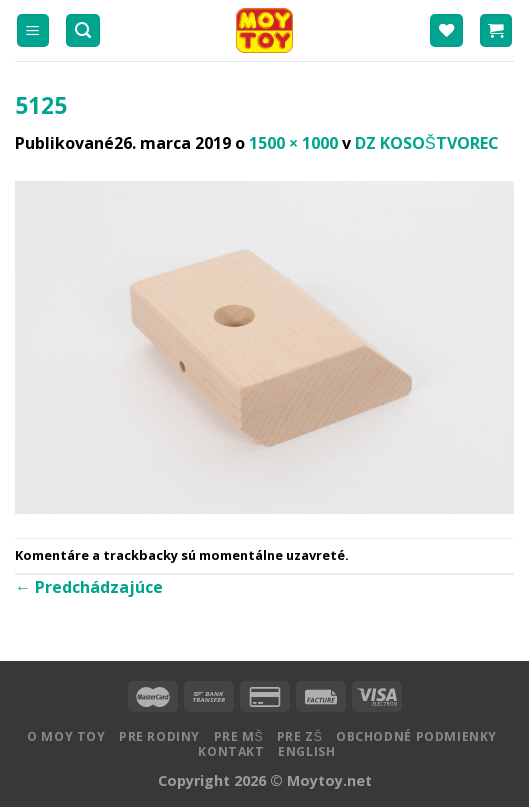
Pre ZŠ (300, 736)
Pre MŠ (239, 736)
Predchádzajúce (89, 587)
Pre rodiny (159, 736)
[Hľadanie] (83, 30)
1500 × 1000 (293, 143)
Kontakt (231, 751)
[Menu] (33, 30)
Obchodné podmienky (416, 736)
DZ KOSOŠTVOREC (427, 143)
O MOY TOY (66, 736)
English (306, 751)
